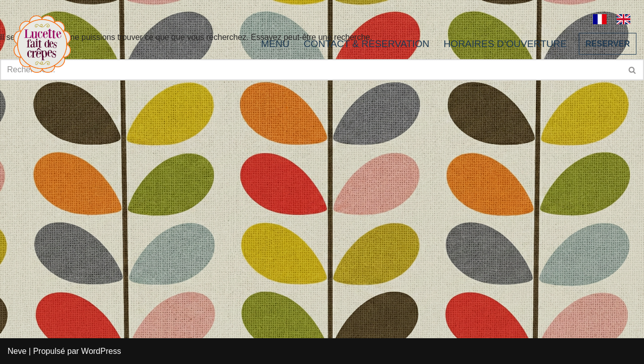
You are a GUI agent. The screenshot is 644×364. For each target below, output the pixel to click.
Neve (17, 351)
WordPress (101, 351)
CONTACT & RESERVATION (367, 44)
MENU (275, 44)
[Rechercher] (633, 70)
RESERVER (608, 44)
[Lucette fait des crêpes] (42, 44)
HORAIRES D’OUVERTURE (505, 44)
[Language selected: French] (617, 18)
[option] (626, 19)
